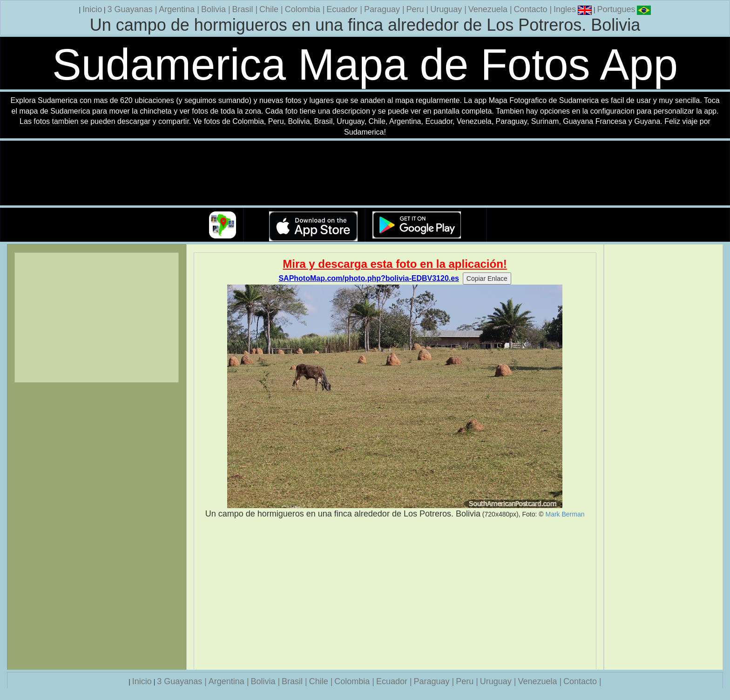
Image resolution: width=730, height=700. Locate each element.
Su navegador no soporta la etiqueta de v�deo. (365, 173)
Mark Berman (565, 514)
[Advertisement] (395, 594)
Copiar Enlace (487, 279)
